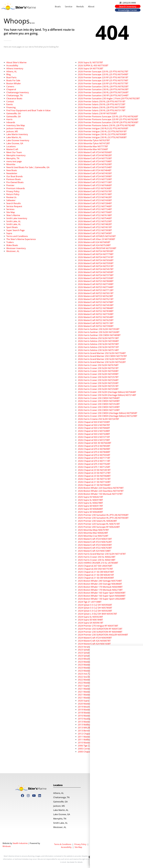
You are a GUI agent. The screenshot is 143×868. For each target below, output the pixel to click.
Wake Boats (12, 245)
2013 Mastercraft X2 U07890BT (93, 722)
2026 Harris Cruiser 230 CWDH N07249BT (99, 407)
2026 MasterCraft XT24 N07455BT (95, 173)
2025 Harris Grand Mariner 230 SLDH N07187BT (102, 554)
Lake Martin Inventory (17, 134)
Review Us (11, 197)
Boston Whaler (14, 83)
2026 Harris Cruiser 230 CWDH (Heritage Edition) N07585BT (108, 413)
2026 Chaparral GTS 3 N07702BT (94, 464)
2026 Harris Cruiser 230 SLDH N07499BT (98, 374)
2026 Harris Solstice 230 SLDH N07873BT (98, 344)
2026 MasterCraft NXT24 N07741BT (96, 257)
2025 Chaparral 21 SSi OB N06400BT (96, 578)
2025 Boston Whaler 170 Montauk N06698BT (100, 587)
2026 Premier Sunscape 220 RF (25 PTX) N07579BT (103, 80)
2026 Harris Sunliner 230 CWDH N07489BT (99, 335)
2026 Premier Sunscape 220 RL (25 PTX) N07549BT (103, 74)
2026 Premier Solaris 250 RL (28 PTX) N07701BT (102, 101)
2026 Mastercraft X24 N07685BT (94, 242)
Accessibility (12, 65)
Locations (11, 146)
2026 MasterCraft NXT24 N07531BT (96, 266)
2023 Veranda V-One (88, 647)
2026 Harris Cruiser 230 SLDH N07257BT (98, 377)
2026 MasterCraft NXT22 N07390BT (96, 326)
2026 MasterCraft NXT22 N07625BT (96, 320)
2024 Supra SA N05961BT (91, 623)
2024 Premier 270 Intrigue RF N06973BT (98, 626)
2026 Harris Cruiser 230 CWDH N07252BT (99, 404)
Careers (10, 86)
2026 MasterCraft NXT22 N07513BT (96, 323)
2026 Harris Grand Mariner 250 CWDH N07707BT (102, 356)
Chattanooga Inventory (18, 92)
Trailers (10, 242)
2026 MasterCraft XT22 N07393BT (95, 230)
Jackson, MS (12, 131)
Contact (10, 101)
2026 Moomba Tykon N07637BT (94, 140)
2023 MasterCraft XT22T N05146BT (95, 665)
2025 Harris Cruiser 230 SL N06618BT (97, 560)
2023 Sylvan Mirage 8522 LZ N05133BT (97, 653)
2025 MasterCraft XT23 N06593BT (95, 545)
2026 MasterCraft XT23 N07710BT (95, 182)
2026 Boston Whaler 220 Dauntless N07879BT (101, 488)
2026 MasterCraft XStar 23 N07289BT (96, 239)
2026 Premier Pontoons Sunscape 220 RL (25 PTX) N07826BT (108, 116)
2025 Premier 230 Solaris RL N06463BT (97, 521)
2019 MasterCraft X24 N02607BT (94, 710)
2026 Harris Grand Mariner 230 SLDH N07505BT (102, 359)
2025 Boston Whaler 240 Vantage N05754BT (100, 581)
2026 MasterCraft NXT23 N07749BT (96, 284)
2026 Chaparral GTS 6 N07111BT (94, 461)
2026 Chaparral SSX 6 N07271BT (94, 437)
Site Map (11, 212)
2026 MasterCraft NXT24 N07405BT (96, 272)
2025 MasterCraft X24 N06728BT (94, 551)
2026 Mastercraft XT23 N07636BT (95, 188)
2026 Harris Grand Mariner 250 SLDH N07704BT (102, 353)
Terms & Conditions (63, 844)
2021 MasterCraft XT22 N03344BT (95, 689)
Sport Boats (12, 227)
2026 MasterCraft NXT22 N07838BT (96, 311)
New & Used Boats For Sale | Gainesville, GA (28, 167)
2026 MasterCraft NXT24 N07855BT (96, 251)
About (91, 6)
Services (10, 209)
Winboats (7, 846)
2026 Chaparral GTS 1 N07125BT (94, 467)
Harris (9, 119)
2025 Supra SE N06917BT (90, 506)
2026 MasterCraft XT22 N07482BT (95, 224)
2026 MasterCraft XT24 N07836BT (95, 152)
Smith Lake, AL (14, 221)
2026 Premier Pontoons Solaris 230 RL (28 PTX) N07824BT (107, 125)
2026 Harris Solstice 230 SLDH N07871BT (98, 347)
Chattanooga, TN (14, 95)
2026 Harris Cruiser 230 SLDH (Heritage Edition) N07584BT (107, 392)
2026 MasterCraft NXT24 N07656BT (96, 260)
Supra (9, 233)
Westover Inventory (16, 248)
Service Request (14, 206)
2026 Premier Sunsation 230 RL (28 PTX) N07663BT (103, 89)
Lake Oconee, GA (15, 143)
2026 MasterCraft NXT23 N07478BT (96, 302)
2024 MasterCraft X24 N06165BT (94, 644)
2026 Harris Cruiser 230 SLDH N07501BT (98, 368)
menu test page (14, 161)
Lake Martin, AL (14, 137)
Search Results (14, 203)
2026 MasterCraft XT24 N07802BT (95, 155)
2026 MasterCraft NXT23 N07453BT (96, 305)
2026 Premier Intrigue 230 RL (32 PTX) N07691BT (102, 131)
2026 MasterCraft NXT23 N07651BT (96, 293)
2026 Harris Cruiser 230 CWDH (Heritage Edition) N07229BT (108, 416)
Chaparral (11, 89)
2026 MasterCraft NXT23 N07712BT (96, 290)
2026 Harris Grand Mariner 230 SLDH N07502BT (102, 362)
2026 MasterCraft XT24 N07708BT (95, 161)
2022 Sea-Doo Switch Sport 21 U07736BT (98, 677)
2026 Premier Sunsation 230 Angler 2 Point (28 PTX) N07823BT (109, 98)
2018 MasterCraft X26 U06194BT (94, 713)
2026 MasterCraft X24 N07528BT (94, 245)
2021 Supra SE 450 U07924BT (92, 686)
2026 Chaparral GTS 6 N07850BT (94, 446)
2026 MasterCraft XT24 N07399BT (95, 176)
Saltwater (11, 200)
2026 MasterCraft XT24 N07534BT (95, 167)
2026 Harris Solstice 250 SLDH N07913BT (98, 338)
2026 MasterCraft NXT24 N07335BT (96, 278)
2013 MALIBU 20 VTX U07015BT (94, 728)
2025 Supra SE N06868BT (90, 509)
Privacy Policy (13, 191)
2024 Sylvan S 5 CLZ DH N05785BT (95, 608)
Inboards (11, 122)
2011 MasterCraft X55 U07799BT (94, 737)
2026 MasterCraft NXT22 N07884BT (96, 308)
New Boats (12, 170)
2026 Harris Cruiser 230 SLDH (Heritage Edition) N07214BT (107, 395)
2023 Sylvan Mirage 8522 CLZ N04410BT (98, 656)
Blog (8, 74)
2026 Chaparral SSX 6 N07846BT (94, 428)
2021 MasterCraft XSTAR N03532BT (96, 692)
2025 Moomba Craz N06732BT (93, 536)
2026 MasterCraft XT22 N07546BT (95, 218)
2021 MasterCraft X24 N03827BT (94, 698)
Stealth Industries (20, 843)
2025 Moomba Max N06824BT (93, 533)
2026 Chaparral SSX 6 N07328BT (94, 431)
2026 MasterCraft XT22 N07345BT (95, 233)
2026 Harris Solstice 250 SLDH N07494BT (98, 341)
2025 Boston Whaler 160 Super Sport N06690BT (102, 593)
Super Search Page (15, 230)
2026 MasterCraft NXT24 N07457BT (96, 269)
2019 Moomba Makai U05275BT (94, 707)
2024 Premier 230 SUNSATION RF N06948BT (100, 632)
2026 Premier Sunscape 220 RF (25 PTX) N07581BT (103, 77)
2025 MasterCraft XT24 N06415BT (95, 539)
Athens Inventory (15, 68)
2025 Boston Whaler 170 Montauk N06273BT (100, 590)
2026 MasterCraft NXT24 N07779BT (96, 254)
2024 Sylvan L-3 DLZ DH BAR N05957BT (97, 614)
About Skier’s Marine (16, 62)
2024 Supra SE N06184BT (90, 620)
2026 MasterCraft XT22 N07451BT (95, 227)
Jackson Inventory (15, 128)
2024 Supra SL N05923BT (90, 617)
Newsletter (12, 173)
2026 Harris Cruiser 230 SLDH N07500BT (98, 371)
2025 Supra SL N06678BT (90, 503)
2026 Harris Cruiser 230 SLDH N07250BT (98, 389)
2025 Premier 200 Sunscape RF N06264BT (99, 527)
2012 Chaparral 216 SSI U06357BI (95, 734)
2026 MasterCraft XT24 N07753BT (95, 158)
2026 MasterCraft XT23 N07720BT (95, 179)
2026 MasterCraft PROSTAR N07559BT (97, 248)
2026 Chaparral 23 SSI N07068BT (94, 476)
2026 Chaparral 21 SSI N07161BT (94, 479)
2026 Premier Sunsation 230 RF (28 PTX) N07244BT (103, 95)
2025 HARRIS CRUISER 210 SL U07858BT (98, 563)
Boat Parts (11, 77)
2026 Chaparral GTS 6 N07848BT (94, 452)
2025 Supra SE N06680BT (90, 512)
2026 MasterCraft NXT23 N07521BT (96, 299)
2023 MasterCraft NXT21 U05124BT (96, 671)
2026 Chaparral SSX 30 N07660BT (95, 443)
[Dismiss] (91, 858)
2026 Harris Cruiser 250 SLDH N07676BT (98, 365)
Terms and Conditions (17, 236)
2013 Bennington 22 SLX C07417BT (95, 731)
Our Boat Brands (14, 176)
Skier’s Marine (13, 215)
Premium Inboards (16, 188)
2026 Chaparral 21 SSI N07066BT (94, 485)
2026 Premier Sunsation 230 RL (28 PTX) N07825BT (103, 86)
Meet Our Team (14, 152)
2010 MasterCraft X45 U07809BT (94, 743)
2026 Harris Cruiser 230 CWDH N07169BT (99, 410)
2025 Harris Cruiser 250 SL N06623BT (97, 557)
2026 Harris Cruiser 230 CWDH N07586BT (99, 398)
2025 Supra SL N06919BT (90, 500)
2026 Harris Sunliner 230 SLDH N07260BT (99, 332)
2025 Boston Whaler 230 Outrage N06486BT (100, 584)
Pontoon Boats (14, 179)
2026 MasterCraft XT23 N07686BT (95, 185)
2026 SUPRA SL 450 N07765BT (93, 65)
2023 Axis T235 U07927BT (91, 674)
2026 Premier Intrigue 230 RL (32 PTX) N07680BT (102, 137)
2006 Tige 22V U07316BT (90, 746)
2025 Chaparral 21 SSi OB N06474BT (96, 572)
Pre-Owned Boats (15, 182)
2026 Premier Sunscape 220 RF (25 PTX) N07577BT (103, 83)
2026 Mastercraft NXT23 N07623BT (95, 296)
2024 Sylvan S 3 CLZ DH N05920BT (95, 611)
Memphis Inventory (16, 155)
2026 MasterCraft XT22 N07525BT (95, 221)
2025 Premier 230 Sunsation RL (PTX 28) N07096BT (103, 515)
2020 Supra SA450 (87, 701)
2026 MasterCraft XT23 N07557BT (95, 191)
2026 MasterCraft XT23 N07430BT (95, 200)
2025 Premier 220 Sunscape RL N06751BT (99, 524)
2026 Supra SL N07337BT (90, 62)
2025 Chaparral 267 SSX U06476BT (95, 566)
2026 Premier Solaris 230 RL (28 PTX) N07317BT (102, 110)
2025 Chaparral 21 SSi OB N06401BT (96, 575)
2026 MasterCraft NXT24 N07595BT (96, 263)
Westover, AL (13, 251)
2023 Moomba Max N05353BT (93, 659)
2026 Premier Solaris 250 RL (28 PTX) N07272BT (102, 104)
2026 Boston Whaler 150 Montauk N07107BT (100, 494)
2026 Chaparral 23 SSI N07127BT (94, 473)
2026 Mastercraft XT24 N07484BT (95, 170)
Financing (11, 107)
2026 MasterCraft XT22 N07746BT (95, 206)
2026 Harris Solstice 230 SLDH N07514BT (98, 350)
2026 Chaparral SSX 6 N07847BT (94, 425)
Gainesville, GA (14, 113)
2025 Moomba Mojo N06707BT (93, 530)
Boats (58, 6)
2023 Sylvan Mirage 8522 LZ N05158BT (97, 650)
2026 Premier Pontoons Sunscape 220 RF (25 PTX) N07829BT (108, 119)
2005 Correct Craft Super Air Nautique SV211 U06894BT (106, 749)
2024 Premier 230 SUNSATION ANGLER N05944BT (103, 635)
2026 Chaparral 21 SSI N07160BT (94, 482)
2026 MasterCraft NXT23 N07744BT (96, 287)
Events (10, 104)
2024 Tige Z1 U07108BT (90, 602)
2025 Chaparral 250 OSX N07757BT (95, 569)
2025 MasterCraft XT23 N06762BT (95, 542)
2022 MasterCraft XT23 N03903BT (95, 680)
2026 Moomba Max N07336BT (93, 149)
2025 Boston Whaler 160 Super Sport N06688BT (102, 596)
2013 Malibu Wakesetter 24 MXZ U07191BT (99, 725)
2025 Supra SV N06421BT (90, 497)
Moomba (11, 164)
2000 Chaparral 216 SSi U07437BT (95, 752)
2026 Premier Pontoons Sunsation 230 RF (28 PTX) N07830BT (108, 122)
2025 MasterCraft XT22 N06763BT (95, 548)
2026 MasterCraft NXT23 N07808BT (96, 281)
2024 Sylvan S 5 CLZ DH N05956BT (95, 605)
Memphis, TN (13, 158)
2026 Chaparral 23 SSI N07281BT (94, 470)
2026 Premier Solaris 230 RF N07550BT (97, 113)
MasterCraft (12, 149)
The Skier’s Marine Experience (21, 239)
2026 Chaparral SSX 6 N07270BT (94, 440)
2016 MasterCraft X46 (89, 716)
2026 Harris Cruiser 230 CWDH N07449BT (99, 401)
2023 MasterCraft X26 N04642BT (94, 668)
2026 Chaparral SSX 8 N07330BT (94, 422)
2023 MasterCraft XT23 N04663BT (95, 662)
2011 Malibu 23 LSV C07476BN (93, 740)
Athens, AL (12, 71)
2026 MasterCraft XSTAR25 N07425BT (97, 236)
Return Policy (13, 194)
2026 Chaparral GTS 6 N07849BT (94, 449)
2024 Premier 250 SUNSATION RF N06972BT (100, 629)
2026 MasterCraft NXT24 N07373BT (96, 275)
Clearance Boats (14, 98)
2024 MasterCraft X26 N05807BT (94, 641)
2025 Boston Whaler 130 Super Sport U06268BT (102, 599)
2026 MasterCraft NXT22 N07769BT (96, 314)
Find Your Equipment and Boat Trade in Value (28, 110)
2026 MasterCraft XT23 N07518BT (95, 194)
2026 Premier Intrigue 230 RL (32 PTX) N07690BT (102, 134)
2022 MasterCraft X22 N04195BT (94, 683)
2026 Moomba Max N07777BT (93, 146)
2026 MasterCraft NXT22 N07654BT (96, 317)
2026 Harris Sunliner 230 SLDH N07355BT (99, 329)
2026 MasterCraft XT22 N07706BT (95, 212)
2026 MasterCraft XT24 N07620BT (95, 164)
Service (69, 6)
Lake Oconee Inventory (18, 140)
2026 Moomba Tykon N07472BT (94, 143)
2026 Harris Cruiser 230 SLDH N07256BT (98, 380)
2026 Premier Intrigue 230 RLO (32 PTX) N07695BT (103, 128)
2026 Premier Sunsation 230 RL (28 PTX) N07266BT (103, 92)
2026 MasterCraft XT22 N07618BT (95, 215)
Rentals (80, 6)
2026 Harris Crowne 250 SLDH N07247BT (98, 419)
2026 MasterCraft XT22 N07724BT (95, 209)
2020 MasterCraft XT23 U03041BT (95, 704)
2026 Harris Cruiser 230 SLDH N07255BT (98, 383)
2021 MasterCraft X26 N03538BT (94, 695)
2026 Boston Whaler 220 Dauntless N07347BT (101, 491)
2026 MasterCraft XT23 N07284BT (95, 203)
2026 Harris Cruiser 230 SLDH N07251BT (98, 386)
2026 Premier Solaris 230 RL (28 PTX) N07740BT (102, 107)
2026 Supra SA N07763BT (91, 68)
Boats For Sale (13, 80)
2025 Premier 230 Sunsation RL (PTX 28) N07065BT (103, 518)
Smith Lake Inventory (17, 218)
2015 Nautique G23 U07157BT (93, 719)
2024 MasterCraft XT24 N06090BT (95, 638)
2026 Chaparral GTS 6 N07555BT (94, 455)
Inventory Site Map (16, 125)
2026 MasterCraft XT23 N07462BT (95, 197)
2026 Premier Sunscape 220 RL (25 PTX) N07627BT (103, 71)
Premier (10, 185)
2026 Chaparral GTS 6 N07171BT (94, 458)
